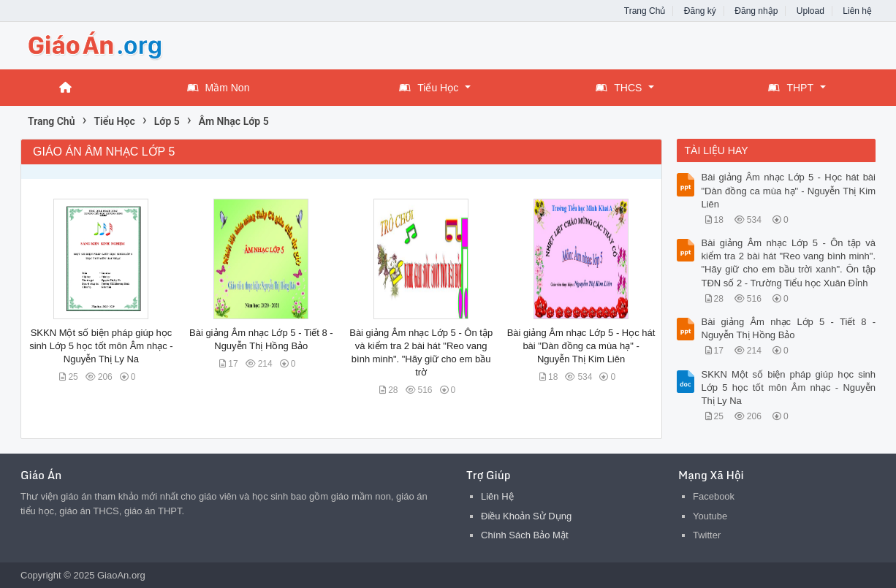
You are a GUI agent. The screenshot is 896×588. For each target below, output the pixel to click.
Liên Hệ (497, 496)
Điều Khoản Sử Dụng (526, 516)
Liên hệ (857, 11)
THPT (791, 88)
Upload (810, 11)
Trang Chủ (645, 11)
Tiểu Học (429, 88)
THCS (619, 88)
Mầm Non (219, 88)
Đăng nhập (756, 11)
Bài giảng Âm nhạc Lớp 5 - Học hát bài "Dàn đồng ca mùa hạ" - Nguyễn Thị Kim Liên (581, 346)
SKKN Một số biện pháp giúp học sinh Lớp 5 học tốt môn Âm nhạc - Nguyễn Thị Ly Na (101, 346)
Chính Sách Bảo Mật (525, 535)
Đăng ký (700, 11)
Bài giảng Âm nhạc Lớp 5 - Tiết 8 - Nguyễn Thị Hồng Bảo (789, 328)
